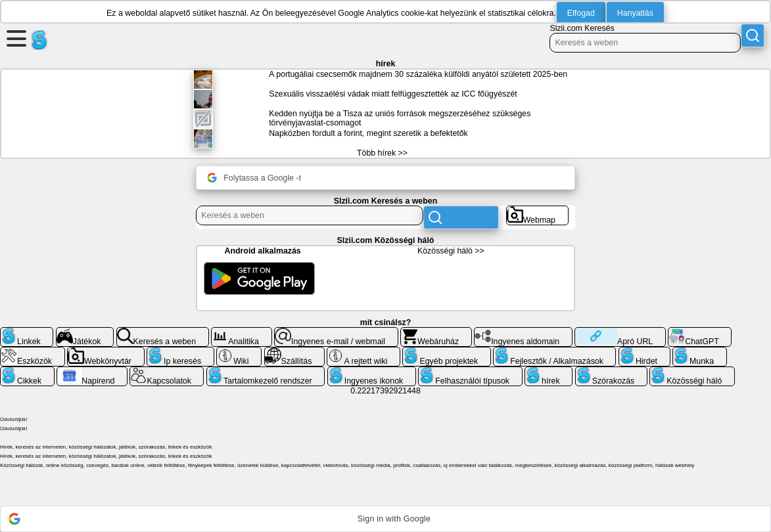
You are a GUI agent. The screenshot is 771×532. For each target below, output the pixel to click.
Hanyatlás (635, 13)
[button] (385, 519)
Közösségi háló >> (451, 251)
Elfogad (581, 13)
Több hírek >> (382, 153)
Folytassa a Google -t (254, 178)
